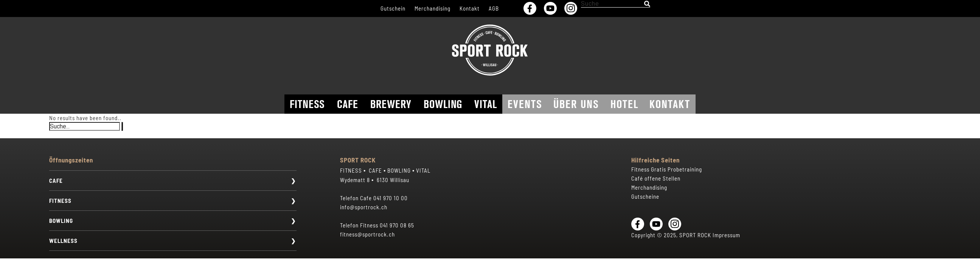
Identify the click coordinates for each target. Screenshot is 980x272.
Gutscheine (645, 196)
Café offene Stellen (656, 178)
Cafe (348, 104)
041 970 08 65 (397, 225)
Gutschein (393, 8)
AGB (494, 8)
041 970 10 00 (391, 198)
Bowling (443, 104)
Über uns (576, 104)
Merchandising (433, 8)
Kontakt (470, 8)
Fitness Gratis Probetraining (667, 169)
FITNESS (60, 201)
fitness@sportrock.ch (367, 234)
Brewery (391, 104)
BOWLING (61, 221)
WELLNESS (63, 241)
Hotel (624, 104)
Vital (486, 104)
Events (525, 104)
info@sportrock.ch (364, 207)
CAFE (56, 181)
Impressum (726, 235)
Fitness (308, 104)
